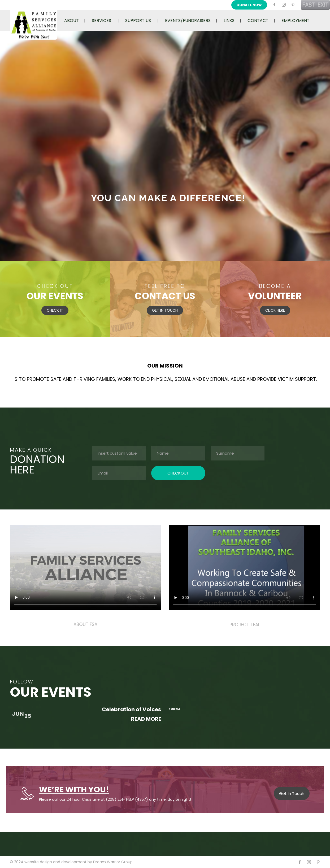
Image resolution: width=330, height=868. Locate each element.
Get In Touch (292, 793)
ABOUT (71, 21)
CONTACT (258, 21)
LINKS (229, 21)
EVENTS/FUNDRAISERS (188, 21)
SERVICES (101, 21)
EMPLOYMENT (296, 21)
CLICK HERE (275, 310)
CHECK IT (55, 310)
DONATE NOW (249, 5)
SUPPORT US (138, 21)
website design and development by (59, 862)
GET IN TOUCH (165, 310)
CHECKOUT (178, 473)
